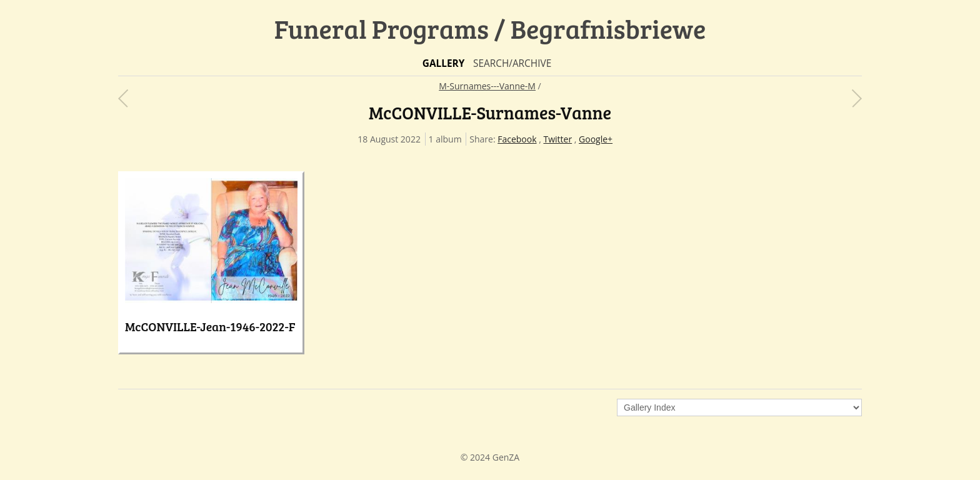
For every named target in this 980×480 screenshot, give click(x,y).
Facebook (517, 139)
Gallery (444, 63)
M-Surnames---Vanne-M (487, 86)
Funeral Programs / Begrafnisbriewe (490, 28)
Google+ (596, 139)
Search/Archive (512, 63)
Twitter (557, 139)
